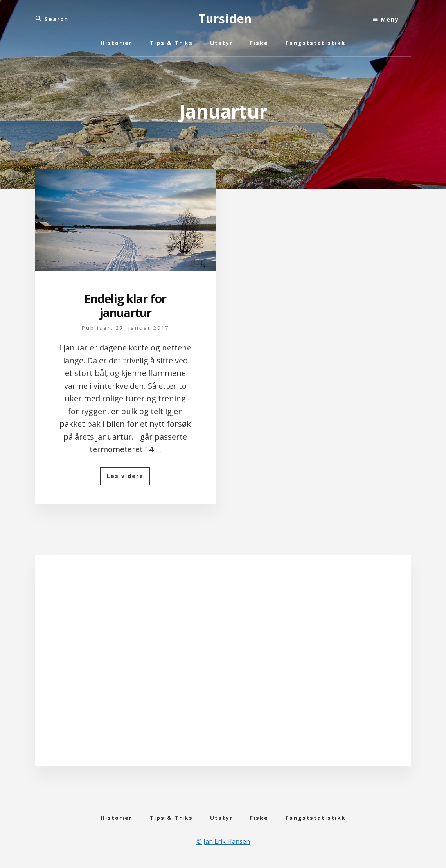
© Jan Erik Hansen (223, 841)
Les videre (129, 479)
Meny (386, 19)
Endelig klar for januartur (125, 306)
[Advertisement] (223, 673)
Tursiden (225, 19)
